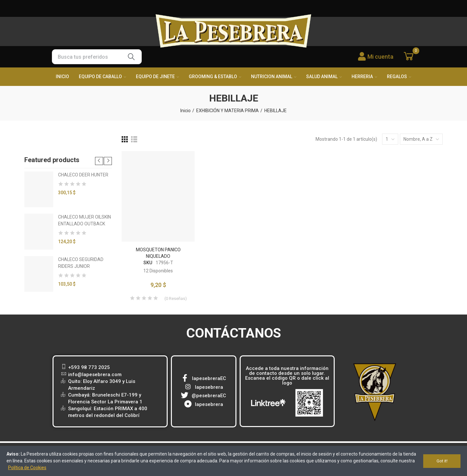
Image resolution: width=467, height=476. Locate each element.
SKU (148, 263)
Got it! (442, 461)
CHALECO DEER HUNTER (83, 175)
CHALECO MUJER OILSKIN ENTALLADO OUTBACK (84, 220)
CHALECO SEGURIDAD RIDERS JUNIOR (81, 263)
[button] (99, 161)
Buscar (131, 57)
